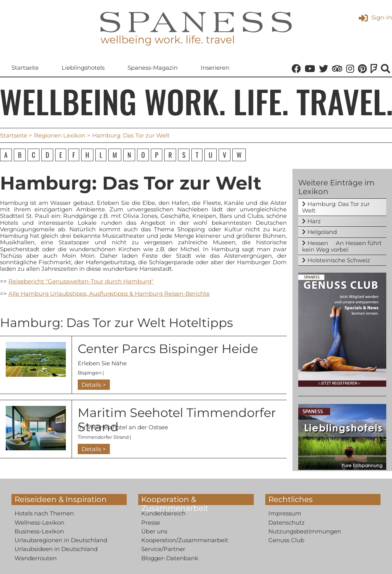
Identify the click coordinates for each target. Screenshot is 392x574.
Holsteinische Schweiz (339, 260)
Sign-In (375, 17)
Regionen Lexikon (60, 135)
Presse (151, 522)
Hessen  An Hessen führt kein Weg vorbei (342, 246)
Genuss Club (286, 540)
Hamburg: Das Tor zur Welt (336, 207)
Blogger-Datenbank (170, 558)
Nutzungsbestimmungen (305, 531)
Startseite (25, 68)
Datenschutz (287, 522)
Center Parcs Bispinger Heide (168, 349)
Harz (314, 221)
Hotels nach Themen (44, 513)
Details (91, 385)
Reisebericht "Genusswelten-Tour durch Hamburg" (81, 281)
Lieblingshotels (83, 68)
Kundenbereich (163, 513)
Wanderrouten (36, 558)
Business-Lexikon (39, 531)
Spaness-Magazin (153, 68)
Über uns (154, 531)
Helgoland (322, 232)
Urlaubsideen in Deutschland (56, 549)
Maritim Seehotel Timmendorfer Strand (177, 420)
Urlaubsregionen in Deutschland (61, 540)
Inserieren (215, 68)
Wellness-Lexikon (39, 522)
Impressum (285, 513)
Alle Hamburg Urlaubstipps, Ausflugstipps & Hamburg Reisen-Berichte (109, 294)
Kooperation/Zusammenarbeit (185, 540)
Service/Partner (163, 549)
